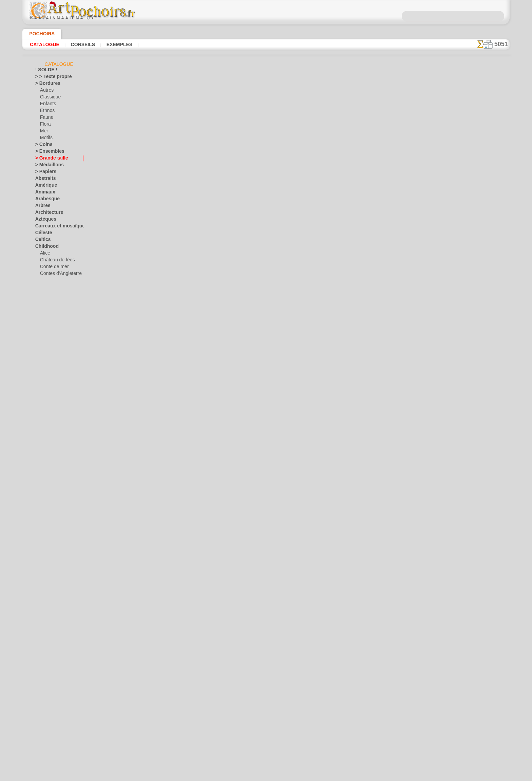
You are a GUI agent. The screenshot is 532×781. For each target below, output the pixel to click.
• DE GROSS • (48, 695)
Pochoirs (40, 34)
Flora (45, 125)
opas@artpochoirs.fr (266, 383)
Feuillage (43, 397)
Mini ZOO (49, 322)
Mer (44, 132)
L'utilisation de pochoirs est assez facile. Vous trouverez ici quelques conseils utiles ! (476, 306)
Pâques (47, 662)
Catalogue (45, 44)
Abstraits (44, 180)
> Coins (42, 146)
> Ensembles (46, 152)
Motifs (46, 139)
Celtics (42, 241)
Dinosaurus (46, 363)
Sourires (43, 614)
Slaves (41, 607)
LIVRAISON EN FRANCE (286, 315)
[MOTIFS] (49, 736)
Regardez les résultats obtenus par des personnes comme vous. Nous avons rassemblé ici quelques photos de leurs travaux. (476, 357)
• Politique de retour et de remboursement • (266, 371)
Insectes (43, 451)
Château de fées (55, 261)
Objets (41, 519)
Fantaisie (44, 383)
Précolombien (48, 553)
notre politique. (354, 776)
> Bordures (45, 85)
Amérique (44, 186)
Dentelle (43, 356)
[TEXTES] (49, 750)
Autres (46, 91)
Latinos (42, 478)
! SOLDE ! (44, 71)
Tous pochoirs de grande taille (266, 265)
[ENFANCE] (51, 723)
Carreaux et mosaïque (56, 227)
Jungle (41, 465)
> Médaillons (47, 166)
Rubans (42, 580)
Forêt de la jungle (56, 288)
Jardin (41, 458)
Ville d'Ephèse (48, 682)
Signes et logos (49, 594)
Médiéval (44, 485)
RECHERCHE (329, 315)
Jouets (46, 309)
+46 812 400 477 (283, 338)
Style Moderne (49, 621)
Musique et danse (52, 512)
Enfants (47, 105)
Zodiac (42, 689)
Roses (41, 573)
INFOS (220, 315)
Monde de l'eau (49, 499)
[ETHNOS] (50, 729)
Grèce (41, 424)
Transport (44, 628)
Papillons (44, 539)
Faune (46, 118)
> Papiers (44, 173)
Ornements (46, 533)
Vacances (44, 641)
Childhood (45, 247)
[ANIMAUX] (52, 702)
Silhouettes (46, 600)
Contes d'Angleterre (58, 275)
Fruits (41, 410)
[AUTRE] (48, 709)
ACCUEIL (199, 315)
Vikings (42, 675)
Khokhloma (46, 471)
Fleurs (41, 404)
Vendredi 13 (46, 668)
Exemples (117, 44)
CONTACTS (244, 315)
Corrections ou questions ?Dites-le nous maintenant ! (266, 292)
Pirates (47, 342)
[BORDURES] (53, 716)
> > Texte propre (50, 78)
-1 (245, 250)
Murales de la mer (52, 505)
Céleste (42, 234)
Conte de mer (52, 268)
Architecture (47, 213)
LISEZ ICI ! (192, 231)
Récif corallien (48, 560)
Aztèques (44, 220)
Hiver (40, 438)
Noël (44, 655)
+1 (287, 250)
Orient (41, 526)
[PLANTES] (50, 743)
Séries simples (48, 587)
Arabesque (45, 200)
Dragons (43, 370)
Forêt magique (53, 295)
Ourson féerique (55, 336)
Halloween (50, 648)
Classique (49, 98)
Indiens (47, 302)
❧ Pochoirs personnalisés (59, 757)
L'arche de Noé (54, 315)
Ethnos (47, 112)
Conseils (82, 44)
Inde (39, 444)
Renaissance (47, 566)
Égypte (42, 376)
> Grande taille (49, 159)
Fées (40, 390)
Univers (42, 634)
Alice (44, 254)
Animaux (43, 193)
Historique (45, 431)
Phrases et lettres (52, 546)
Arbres (42, 207)
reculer (266, 250)
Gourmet (44, 417)
